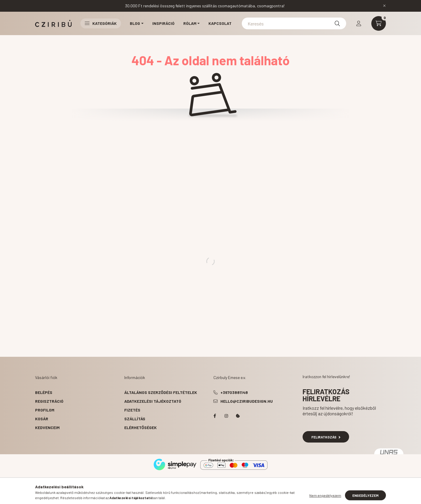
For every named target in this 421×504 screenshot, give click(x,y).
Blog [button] (135, 23)
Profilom (45, 410)
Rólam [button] (190, 23)
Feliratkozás (326, 437)
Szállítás (135, 419)
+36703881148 (234, 392)
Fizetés (132, 410)
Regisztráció (49, 401)
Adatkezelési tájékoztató (153, 401)
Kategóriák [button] (101, 23)
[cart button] (379, 23)
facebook (215, 416)
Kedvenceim (47, 427)
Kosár (42, 419)
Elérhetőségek (140, 427)
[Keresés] (294, 23)
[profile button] (359, 23)
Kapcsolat (220, 23)
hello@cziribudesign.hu (247, 401)
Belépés (44, 392)
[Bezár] (384, 6)
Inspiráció (163, 23)
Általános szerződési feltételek (161, 392)
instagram (226, 416)
